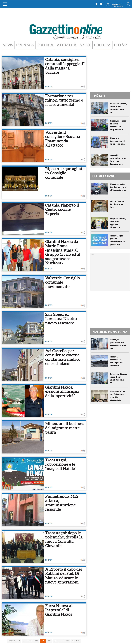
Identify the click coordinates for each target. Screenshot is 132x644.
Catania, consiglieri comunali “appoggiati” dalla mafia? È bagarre (65, 66)
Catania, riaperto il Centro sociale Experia (62, 209)
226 (49, 641)
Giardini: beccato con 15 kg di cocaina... (117, 141)
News (8, 45)
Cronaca (25, 45)
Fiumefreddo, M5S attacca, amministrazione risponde (62, 503)
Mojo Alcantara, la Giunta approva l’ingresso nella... (118, 224)
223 (30, 641)
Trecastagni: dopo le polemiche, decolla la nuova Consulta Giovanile (64, 539)
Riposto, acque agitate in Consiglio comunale (65, 173)
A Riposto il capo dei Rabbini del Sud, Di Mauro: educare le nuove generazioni (64, 576)
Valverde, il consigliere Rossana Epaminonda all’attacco (63, 139)
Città (121, 45)
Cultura (102, 45)
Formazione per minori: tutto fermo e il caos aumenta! (64, 100)
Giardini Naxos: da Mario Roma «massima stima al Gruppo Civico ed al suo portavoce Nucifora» (63, 252)
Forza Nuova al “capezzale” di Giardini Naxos (59, 610)
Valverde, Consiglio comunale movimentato (63, 282)
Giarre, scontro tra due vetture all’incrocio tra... (118, 187)
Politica (45, 45)
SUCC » (76, 641)
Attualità (67, 45)
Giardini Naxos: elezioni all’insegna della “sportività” (62, 391)
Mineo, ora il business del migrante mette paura (65, 428)
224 (36, 641)
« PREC (12, 641)
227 (56, 641)
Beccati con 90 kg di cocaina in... (117, 204)
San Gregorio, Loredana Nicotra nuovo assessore (61, 319)
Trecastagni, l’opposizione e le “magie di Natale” (61, 464)
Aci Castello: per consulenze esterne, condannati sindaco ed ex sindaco (63, 357)
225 (43, 641)
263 (67, 641)
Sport (85, 45)
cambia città (119, 6)
